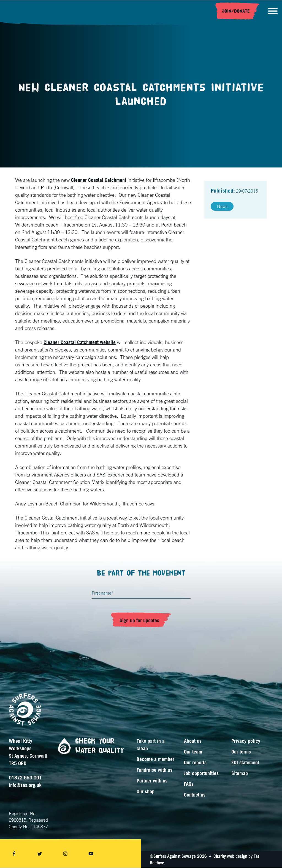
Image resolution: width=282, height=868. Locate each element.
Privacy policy (246, 741)
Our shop (146, 792)
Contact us (195, 795)
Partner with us (152, 781)
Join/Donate (236, 11)
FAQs (189, 784)
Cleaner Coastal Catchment (99, 180)
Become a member (155, 759)
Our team (193, 752)
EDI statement (245, 763)
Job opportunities (201, 773)
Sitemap (240, 773)
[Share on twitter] (40, 854)
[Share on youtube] (91, 854)
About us (193, 741)
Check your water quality (89, 746)
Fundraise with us (154, 770)
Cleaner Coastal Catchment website (80, 342)
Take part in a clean (151, 745)
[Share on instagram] (65, 854)
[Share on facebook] (14, 854)
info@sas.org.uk (25, 785)
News (222, 207)
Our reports (195, 763)
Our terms (241, 752)
